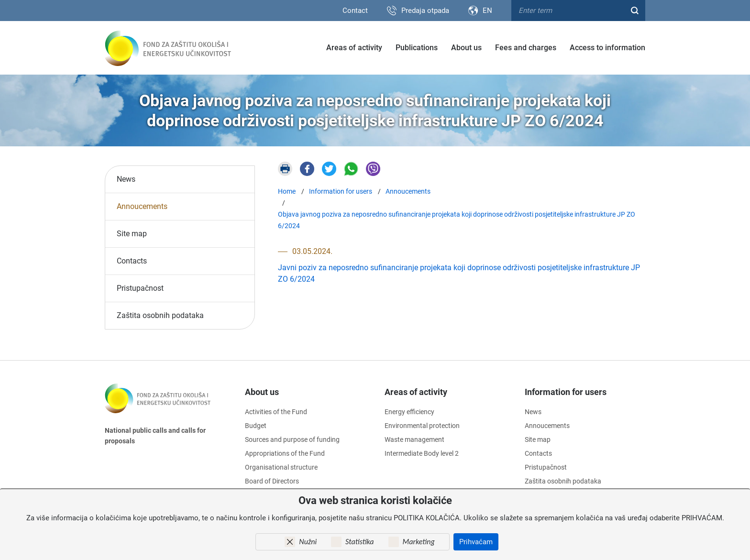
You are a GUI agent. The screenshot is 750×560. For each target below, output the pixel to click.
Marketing (419, 542)
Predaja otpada (425, 11)
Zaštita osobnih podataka (160, 315)
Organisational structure (281, 467)
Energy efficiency (409, 412)
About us (466, 48)
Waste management (414, 439)
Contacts (132, 261)
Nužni (308, 542)
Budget (256, 426)
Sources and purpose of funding (292, 439)
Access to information (607, 48)
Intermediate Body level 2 (422, 453)
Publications (417, 48)
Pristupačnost (140, 288)
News (126, 179)
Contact (355, 11)
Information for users (566, 392)
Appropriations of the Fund (285, 453)
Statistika (359, 542)
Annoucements (142, 206)
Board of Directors (272, 481)
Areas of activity (354, 48)
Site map (132, 234)
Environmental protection (422, 426)
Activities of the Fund (276, 412)
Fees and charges (526, 48)
